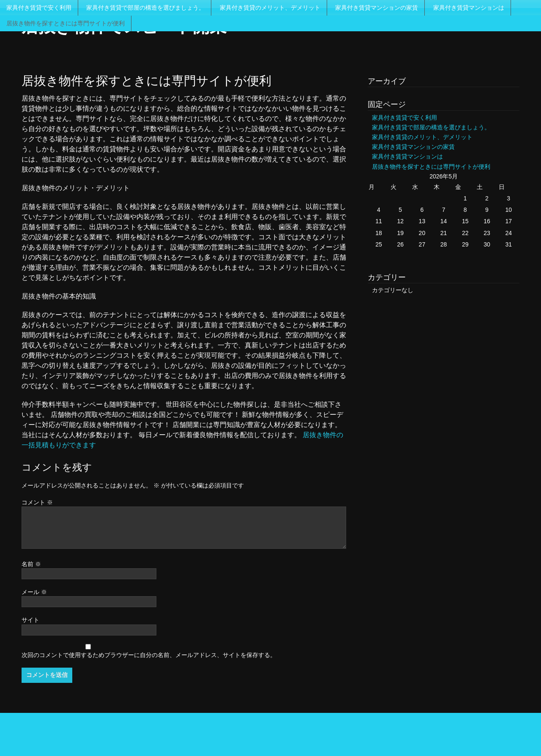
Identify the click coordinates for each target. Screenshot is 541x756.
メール (34, 592)
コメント (37, 502)
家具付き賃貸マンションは (469, 8)
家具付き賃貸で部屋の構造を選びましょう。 (145, 8)
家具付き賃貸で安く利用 (39, 8)
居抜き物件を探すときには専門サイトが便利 (66, 23)
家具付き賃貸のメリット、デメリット (270, 8)
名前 (31, 564)
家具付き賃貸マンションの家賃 (377, 8)
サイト (30, 620)
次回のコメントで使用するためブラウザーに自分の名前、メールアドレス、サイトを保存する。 (149, 655)
